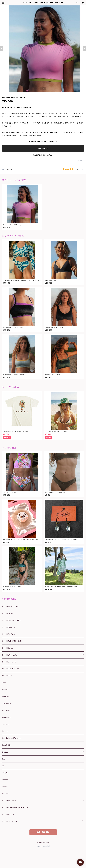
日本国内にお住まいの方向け (43, 155)
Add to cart (43, 148)
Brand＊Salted (8, 648)
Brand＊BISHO (8, 676)
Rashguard (6, 717)
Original (5, 752)
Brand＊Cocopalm (9, 662)
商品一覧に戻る (43, 832)
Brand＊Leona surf (9, 821)
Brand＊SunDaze (9, 634)
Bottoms (5, 690)
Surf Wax (6, 794)
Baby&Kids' (7, 745)
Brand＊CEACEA (8, 627)
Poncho (5, 780)
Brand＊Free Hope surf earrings (15, 807)
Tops (4, 683)
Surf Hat (5, 731)
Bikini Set (6, 697)
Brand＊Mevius (8, 814)
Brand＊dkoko (8, 613)
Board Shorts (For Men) (12, 738)
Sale (4, 766)
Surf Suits (6, 710)
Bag (3, 759)
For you (5, 773)
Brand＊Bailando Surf (10, 606)
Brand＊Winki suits (9, 655)
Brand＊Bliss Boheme (10, 669)
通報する (81, 161)
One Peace (6, 703)
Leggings (6, 724)
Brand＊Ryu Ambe (9, 800)
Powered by (43, 846)
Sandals (5, 787)
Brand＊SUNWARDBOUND (12, 641)
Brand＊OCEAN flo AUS (11, 620)
